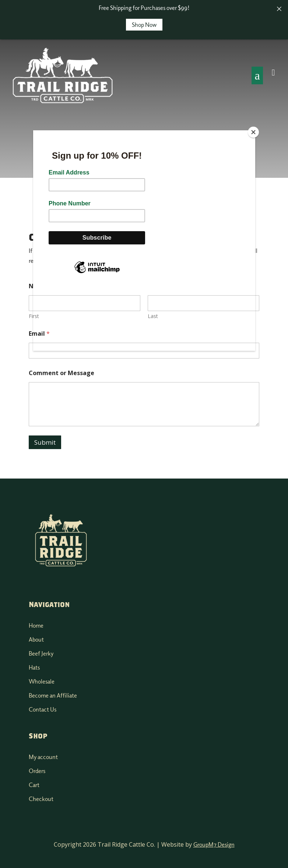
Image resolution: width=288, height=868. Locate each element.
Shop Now (144, 25)
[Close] (253, 132)
